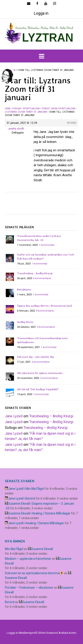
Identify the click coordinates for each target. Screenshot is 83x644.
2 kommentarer (49, 378)
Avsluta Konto (67, 633)
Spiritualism (31, 109)
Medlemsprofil (28, 633)
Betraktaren (24, 290)
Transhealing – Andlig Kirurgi (35, 273)
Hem (8, 109)
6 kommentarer (42, 278)
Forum (16, 109)
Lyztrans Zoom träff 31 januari (26, 112)
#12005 (72, 123)
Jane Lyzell (14, 416)
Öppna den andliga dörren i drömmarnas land (44, 306)
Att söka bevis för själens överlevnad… (40, 373)
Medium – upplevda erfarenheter (28, 559)
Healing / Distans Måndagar (51, 513)
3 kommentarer (46, 327)
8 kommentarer (45, 311)
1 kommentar (47, 245)
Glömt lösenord (48, 633)
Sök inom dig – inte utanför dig (35, 357)
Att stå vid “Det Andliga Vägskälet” (38, 389)
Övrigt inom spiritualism (58, 109)
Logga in (41, 13)
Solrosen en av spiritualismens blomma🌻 (34, 573)
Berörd (30, 498)
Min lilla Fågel (35, 489)
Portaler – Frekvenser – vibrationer (29, 588)
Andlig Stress (25, 322)
